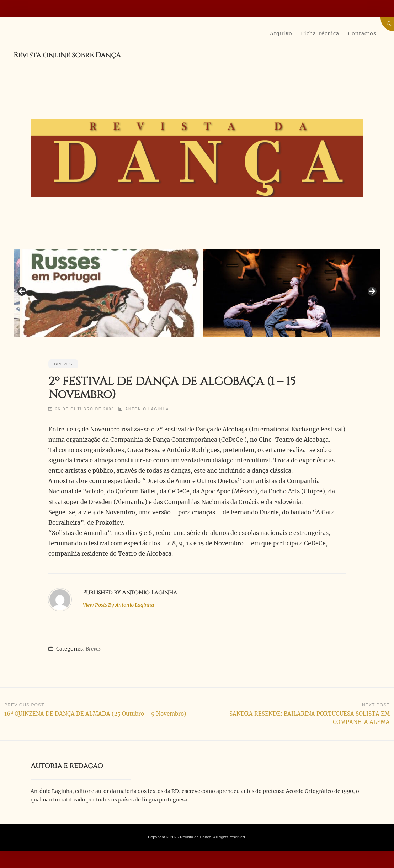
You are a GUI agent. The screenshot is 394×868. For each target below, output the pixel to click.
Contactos (362, 33)
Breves (63, 364)
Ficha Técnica (320, 33)
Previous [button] (22, 292)
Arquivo (281, 33)
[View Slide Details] (111, 294)
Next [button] (372, 292)
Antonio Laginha (147, 409)
